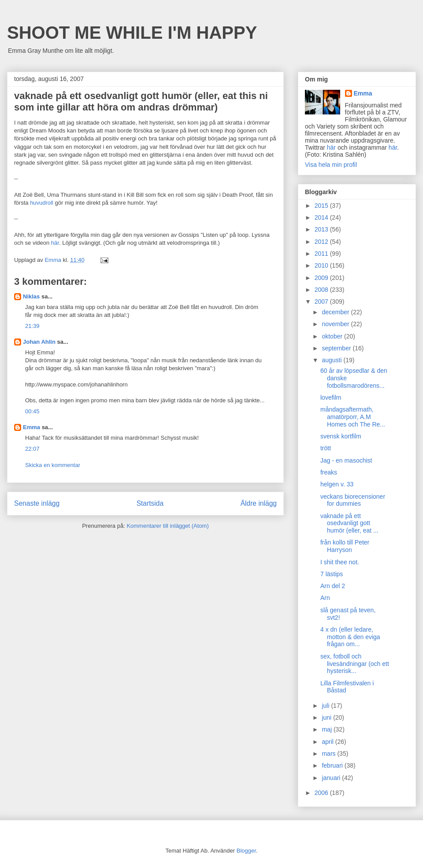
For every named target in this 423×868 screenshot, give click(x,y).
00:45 (32, 411)
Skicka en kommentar (53, 465)
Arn (325, 598)
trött (326, 448)
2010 (322, 265)
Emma (32, 427)
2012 (322, 242)
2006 (322, 793)
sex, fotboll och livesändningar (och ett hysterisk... (355, 664)
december (336, 312)
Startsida (150, 503)
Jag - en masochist (346, 460)
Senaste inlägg (37, 503)
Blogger (246, 851)
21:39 (32, 326)
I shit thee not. (340, 562)
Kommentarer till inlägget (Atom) (167, 526)
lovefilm (331, 397)
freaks (329, 472)
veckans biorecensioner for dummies (353, 500)
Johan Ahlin (39, 342)
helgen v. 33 (337, 484)
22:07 (32, 449)
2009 (322, 278)
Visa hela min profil (331, 165)
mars (329, 754)
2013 (322, 229)
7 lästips (332, 574)
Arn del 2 (333, 586)
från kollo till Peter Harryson (345, 546)
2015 (322, 206)
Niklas (31, 296)
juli (326, 706)
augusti (332, 360)
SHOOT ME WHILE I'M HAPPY (132, 33)
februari (333, 765)
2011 (322, 254)
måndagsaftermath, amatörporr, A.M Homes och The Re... (353, 417)
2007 (322, 302)
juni (327, 717)
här (55, 243)
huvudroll (42, 203)
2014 (322, 217)
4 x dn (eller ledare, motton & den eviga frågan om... (350, 637)
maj (327, 729)
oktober (333, 336)
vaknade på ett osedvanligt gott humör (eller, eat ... (349, 523)
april (328, 742)
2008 (322, 290)
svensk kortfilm (341, 436)
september (337, 348)
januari (332, 778)
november (336, 324)
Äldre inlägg (259, 503)
